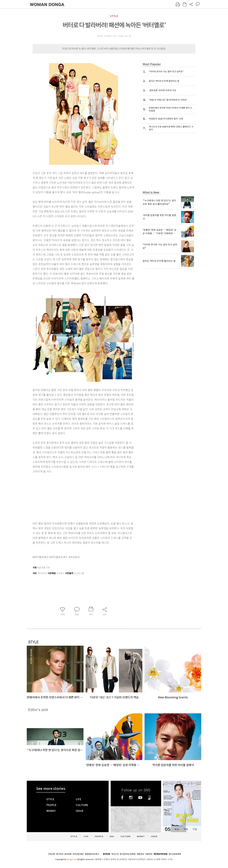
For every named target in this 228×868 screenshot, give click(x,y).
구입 (195, 829)
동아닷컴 (106, 854)
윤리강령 (68, 854)
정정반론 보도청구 (92, 854)
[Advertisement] (76, 497)
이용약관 (149, 854)
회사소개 (115, 854)
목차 (177, 829)
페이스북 (122, 798)
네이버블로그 (149, 798)
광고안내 (60, 854)
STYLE (114, 16)
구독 (186, 829)
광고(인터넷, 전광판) (128, 854)
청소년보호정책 (175, 854)
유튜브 (140, 798)
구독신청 (51, 854)
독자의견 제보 (78, 854)
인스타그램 (131, 798)
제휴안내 (140, 854)
